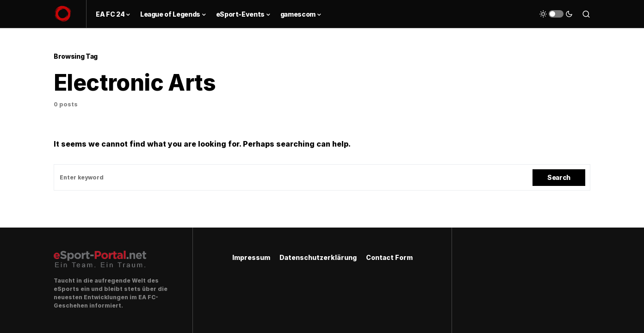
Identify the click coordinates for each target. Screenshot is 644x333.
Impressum (251, 257)
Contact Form (389, 257)
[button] (556, 14)
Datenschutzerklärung (318, 257)
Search (559, 177)
